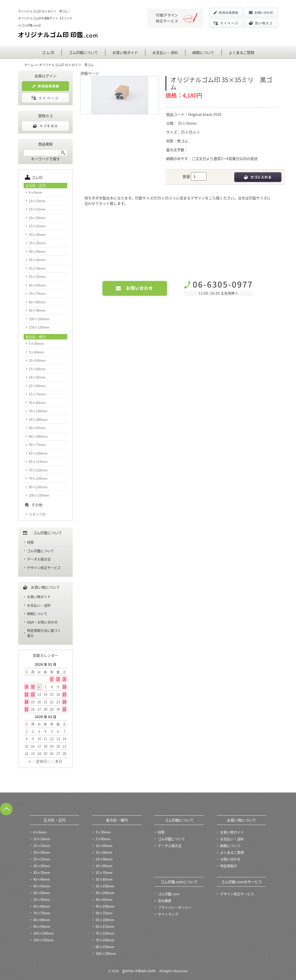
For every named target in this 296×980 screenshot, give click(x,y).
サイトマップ (168, 914)
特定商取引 (229, 866)
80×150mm (38, 487)
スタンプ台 (37, 514)
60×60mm (37, 285)
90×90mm (37, 310)
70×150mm (38, 478)
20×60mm (37, 386)
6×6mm (35, 192)
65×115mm (38, 461)
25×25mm (37, 226)
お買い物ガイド (125, 52)
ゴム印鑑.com (169, 894)
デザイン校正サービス (44, 568)
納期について (203, 52)
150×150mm (39, 327)
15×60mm (37, 369)
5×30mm (36, 343)
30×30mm (37, 235)
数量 (187, 176)
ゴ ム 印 (48, 52)
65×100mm (38, 453)
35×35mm (187, 123)
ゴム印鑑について (83, 52)
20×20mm (37, 218)
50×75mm (37, 445)
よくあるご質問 (241, 52)
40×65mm (37, 428)
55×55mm (37, 277)
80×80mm (37, 302)
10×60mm (37, 360)
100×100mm (39, 319)
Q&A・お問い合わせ (42, 622)
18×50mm (37, 377)
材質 (30, 542)
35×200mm (38, 419)
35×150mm (38, 411)
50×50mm (37, 268)
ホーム (29, 65)
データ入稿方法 (39, 559)
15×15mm (37, 209)
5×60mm (36, 352)
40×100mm (38, 436)
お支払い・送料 (165, 52)
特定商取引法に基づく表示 (44, 633)
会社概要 (165, 901)
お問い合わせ (230, 859)
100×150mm (39, 495)
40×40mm (37, 251)
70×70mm (37, 293)
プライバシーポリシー (175, 907)
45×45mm (37, 260)
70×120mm (38, 470)
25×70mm (37, 394)
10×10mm (37, 201)
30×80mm (37, 403)
